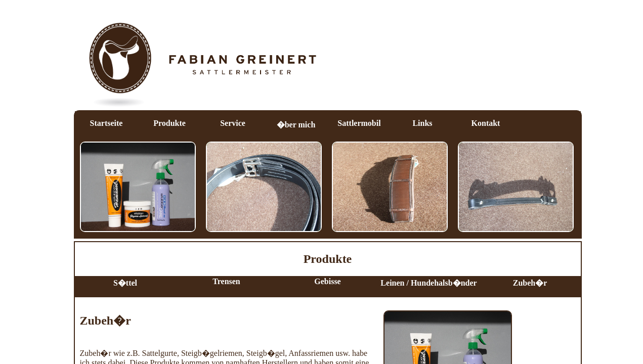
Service (233, 123)
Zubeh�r (530, 283)
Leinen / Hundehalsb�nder (428, 283)
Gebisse (327, 281)
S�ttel (125, 283)
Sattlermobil (359, 123)
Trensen (226, 281)
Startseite (106, 123)
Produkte (169, 123)
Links (422, 123)
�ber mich (296, 125)
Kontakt (486, 123)
